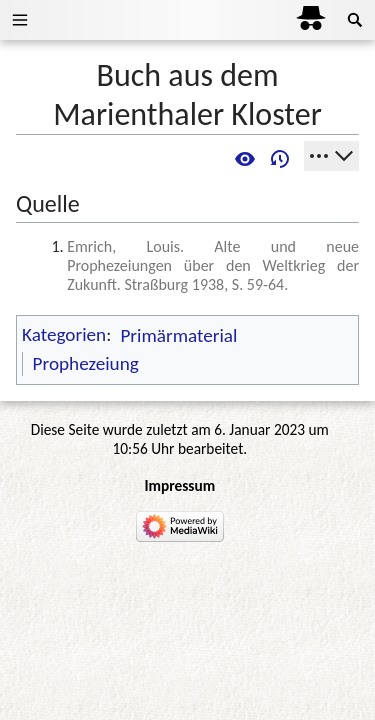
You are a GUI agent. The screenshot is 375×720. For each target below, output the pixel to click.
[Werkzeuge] (331, 156)
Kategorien (64, 335)
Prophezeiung (86, 363)
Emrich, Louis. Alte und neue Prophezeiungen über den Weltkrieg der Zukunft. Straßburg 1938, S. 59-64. (213, 265)
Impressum (179, 485)
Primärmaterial (178, 335)
